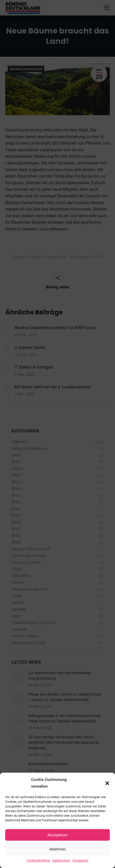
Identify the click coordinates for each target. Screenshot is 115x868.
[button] (107, 783)
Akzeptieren (57, 835)
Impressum (80, 861)
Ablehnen (57, 849)
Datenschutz (61, 861)
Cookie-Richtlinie (38, 861)
